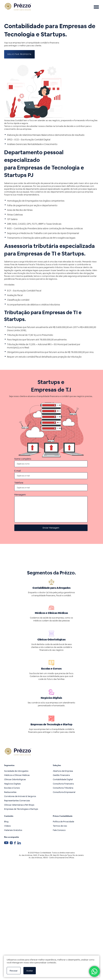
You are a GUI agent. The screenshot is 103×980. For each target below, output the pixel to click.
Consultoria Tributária (63, 788)
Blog (6, 822)
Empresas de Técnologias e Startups (21, 809)
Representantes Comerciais (17, 801)
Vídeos (7, 826)
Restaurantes (10, 792)
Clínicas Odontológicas (15, 779)
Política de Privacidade (63, 822)
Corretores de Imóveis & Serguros (20, 796)
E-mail (51, 474)
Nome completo (51, 462)
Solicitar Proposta (20, 54)
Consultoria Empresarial (64, 792)
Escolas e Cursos (12, 788)
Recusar (14, 971)
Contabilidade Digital (63, 779)
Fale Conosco (59, 830)
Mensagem (51, 508)
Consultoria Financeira (63, 784)
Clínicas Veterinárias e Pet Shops (19, 805)
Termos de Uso (60, 826)
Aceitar (30, 971)
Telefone (51, 486)
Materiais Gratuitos (13, 830)
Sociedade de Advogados (16, 771)
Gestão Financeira (61, 775)
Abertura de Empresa (63, 771)
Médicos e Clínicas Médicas (17, 775)
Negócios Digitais (12, 784)
